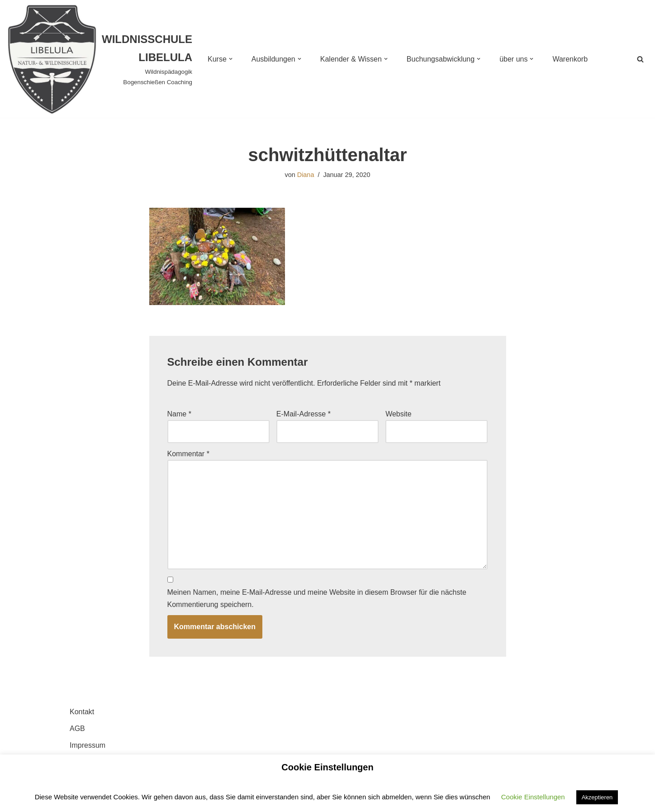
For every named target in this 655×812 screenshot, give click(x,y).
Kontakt (82, 712)
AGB (77, 728)
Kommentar (188, 454)
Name (179, 414)
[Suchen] (640, 59)
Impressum (88, 745)
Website (399, 414)
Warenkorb (570, 59)
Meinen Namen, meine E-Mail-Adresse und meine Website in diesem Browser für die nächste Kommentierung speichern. (317, 598)
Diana (306, 175)
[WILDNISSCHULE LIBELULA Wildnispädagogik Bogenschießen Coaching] (100, 59)
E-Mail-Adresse (304, 414)
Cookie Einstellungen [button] (533, 797)
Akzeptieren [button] (597, 797)
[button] (231, 59)
